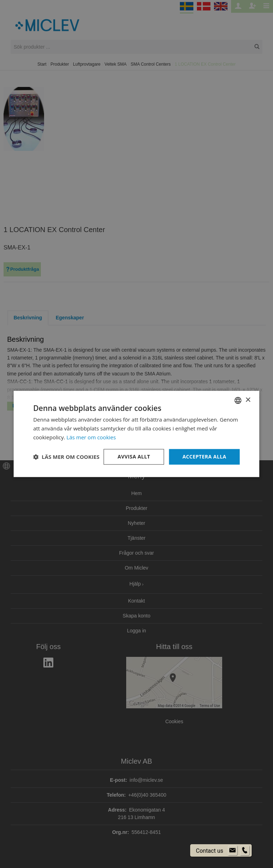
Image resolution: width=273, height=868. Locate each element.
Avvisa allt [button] (134, 457)
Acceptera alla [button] (204, 457)
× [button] (248, 400)
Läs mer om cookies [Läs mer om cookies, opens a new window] (91, 437)
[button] (66, 457)
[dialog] (136, 434)
